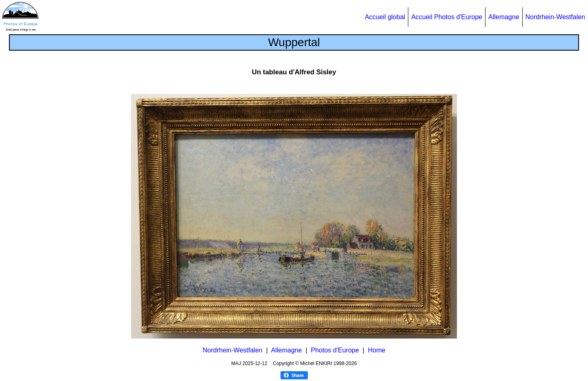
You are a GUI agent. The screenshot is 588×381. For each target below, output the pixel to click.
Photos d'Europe (335, 350)
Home (377, 350)
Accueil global (385, 17)
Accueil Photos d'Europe (447, 17)
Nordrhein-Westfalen (555, 17)
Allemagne (504, 17)
